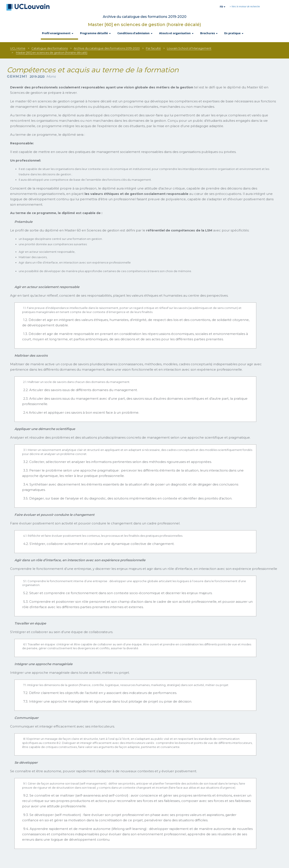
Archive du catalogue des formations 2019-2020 (107, 48)
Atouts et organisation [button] (177, 33)
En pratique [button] (234, 33)
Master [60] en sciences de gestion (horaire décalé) (144, 25)
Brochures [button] (209, 33)
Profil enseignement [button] (58, 33)
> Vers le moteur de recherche (245, 6)
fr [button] (223, 7)
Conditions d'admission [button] (135, 33)
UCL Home (18, 48)
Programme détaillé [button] (96, 33)
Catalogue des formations (50, 48)
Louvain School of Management (189, 48)
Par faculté (153, 48)
